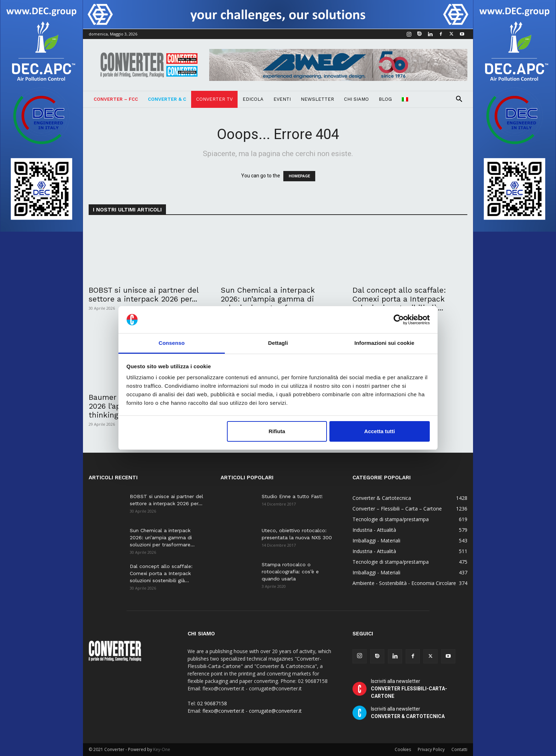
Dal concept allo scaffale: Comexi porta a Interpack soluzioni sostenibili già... (399, 299)
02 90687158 (212, 703)
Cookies (403, 749)
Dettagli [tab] (278, 343)
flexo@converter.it (223, 711)
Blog (385, 99)
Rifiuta (277, 431)
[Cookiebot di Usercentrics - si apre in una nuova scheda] (399, 320)
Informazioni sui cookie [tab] (385, 343)
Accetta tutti (380, 431)
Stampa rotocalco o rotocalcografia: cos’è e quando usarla (290, 572)
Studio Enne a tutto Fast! (292, 496)
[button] (459, 100)
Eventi (282, 99)
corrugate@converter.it (275, 711)
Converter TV (214, 99)
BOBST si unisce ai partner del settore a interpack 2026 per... (144, 294)
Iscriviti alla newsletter (409, 689)
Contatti (459, 749)
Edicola (253, 99)
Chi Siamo (356, 99)
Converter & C (167, 99)
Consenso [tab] (171, 343)
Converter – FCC (116, 99)
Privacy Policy (431, 749)
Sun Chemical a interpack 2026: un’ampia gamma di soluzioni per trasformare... (270, 299)
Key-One (162, 749)
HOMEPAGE (299, 176)
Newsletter (317, 99)
